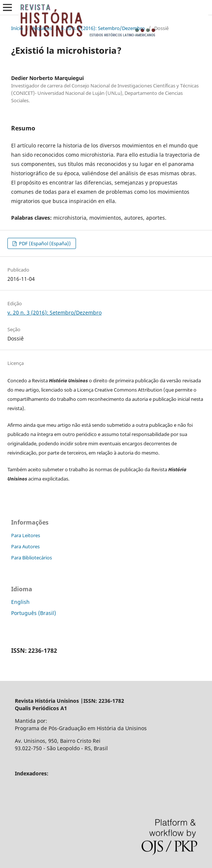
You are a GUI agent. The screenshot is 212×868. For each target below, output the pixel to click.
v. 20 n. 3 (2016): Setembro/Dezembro (103, 28)
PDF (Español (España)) (44, 243)
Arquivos (42, 28)
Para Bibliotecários (32, 558)
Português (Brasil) (34, 613)
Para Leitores (26, 535)
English (20, 602)
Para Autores (25, 546)
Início (17, 28)
